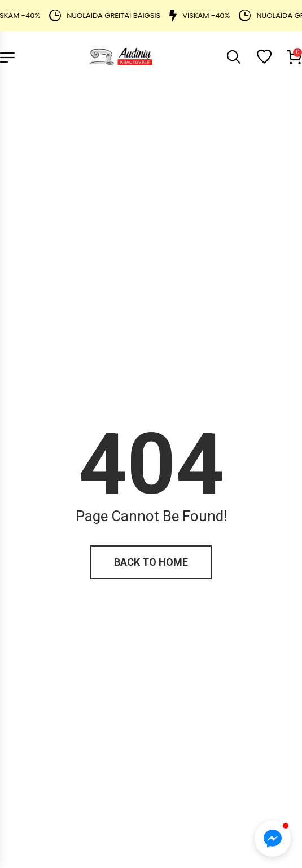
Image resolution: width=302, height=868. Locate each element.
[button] (273, 839)
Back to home (151, 562)
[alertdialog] (151, 16)
